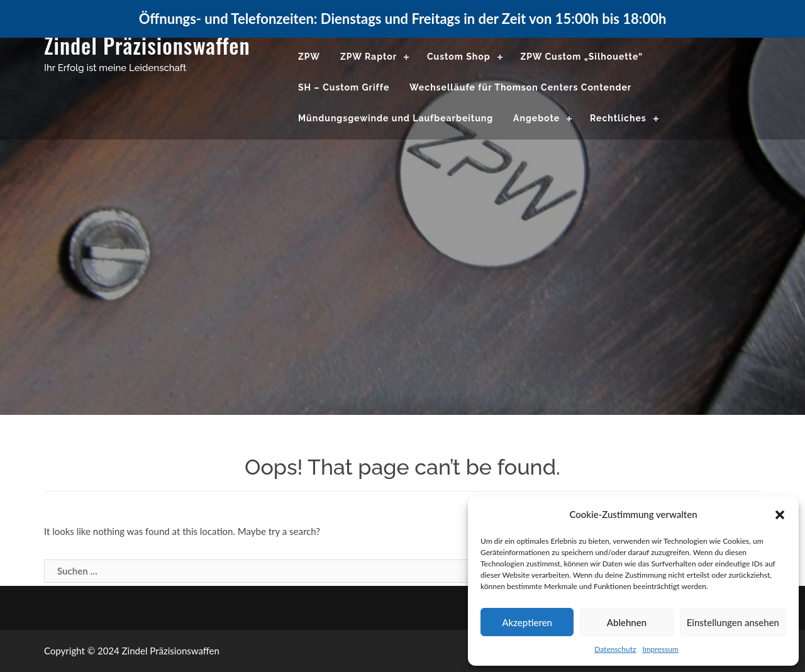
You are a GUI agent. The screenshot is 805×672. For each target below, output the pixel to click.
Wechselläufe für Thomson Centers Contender (520, 87)
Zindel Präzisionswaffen (147, 45)
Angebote (536, 118)
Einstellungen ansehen (733, 622)
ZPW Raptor (369, 57)
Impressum (660, 649)
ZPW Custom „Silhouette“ (581, 57)
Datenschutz (615, 649)
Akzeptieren (527, 622)
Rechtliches (618, 118)
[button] (780, 515)
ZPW (309, 57)
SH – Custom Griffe (344, 87)
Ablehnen (627, 622)
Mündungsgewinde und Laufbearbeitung (396, 118)
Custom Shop (459, 57)
